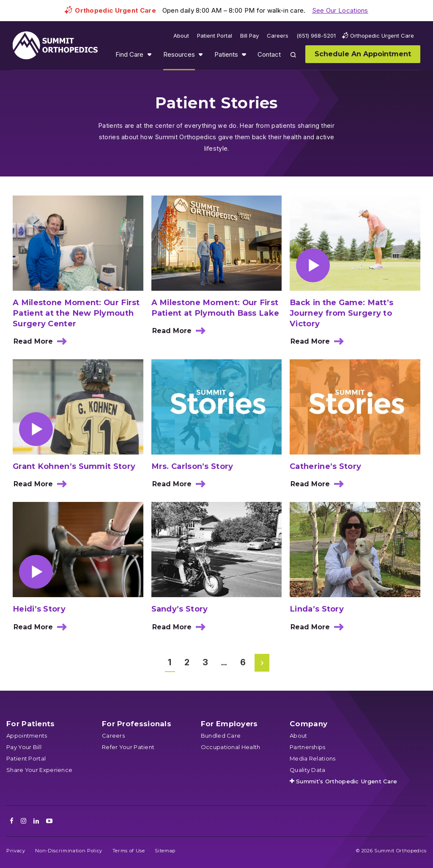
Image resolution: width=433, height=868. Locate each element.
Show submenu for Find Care (149, 54)
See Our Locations (340, 10)
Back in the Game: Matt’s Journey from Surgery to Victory (341, 313)
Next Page (263, 663)
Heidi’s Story (39, 609)
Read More (42, 344)
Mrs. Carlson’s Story (192, 466)
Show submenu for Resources (200, 54)
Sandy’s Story (180, 609)
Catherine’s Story (325, 466)
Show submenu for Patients (244, 54)
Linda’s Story (317, 609)
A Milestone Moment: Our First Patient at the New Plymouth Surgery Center (76, 313)
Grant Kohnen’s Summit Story (74, 466)
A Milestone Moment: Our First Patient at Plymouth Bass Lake (215, 308)
